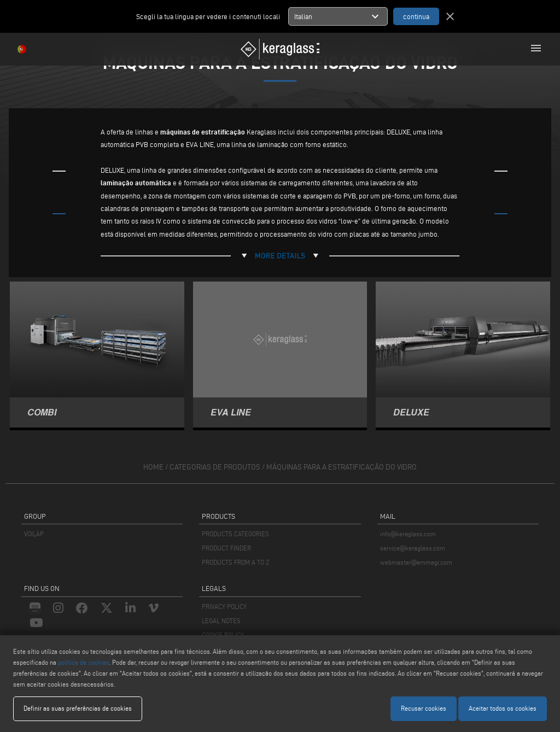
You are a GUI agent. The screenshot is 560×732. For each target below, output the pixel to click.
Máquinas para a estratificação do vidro (342, 467)
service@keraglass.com (413, 548)
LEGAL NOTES (221, 621)
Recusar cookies (424, 708)
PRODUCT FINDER (226, 548)
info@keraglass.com (408, 534)
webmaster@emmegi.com (416, 562)
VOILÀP (34, 534)
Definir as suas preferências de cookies (78, 708)
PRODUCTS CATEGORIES (235, 534)
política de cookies (84, 662)
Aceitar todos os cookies (503, 708)
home (153, 467)
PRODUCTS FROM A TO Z (235, 562)
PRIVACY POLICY (224, 607)
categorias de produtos (215, 467)
